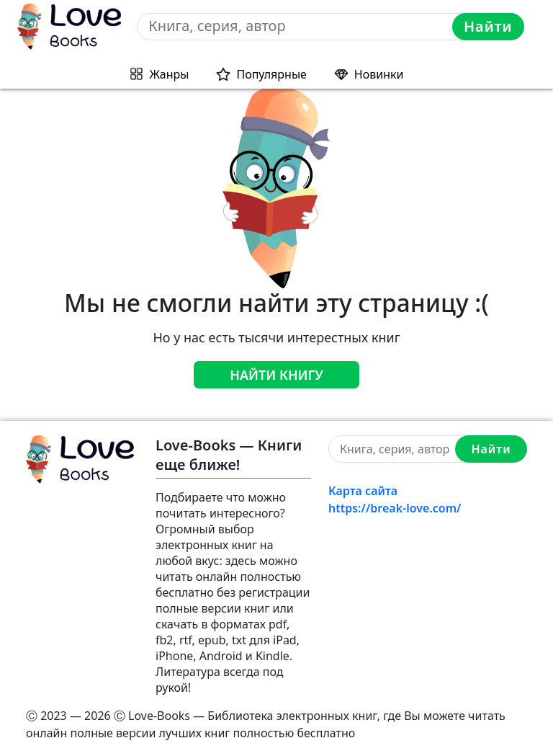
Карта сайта (363, 491)
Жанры (170, 74)
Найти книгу (276, 375)
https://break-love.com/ (395, 508)
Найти (488, 26)
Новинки (379, 74)
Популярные (271, 74)
